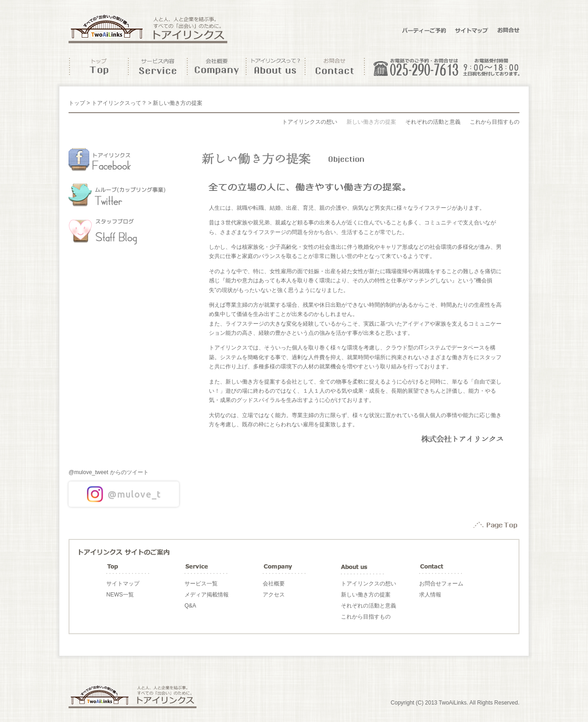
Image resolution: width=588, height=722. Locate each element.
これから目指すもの (495, 122)
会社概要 (274, 584)
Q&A (190, 606)
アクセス (274, 595)
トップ (77, 103)
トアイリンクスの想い (310, 122)
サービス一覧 (201, 584)
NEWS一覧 (120, 595)
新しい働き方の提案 (371, 122)
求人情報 (430, 595)
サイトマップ (123, 584)
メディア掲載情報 (207, 595)
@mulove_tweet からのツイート (109, 472)
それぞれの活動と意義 (433, 122)
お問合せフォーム (441, 584)
